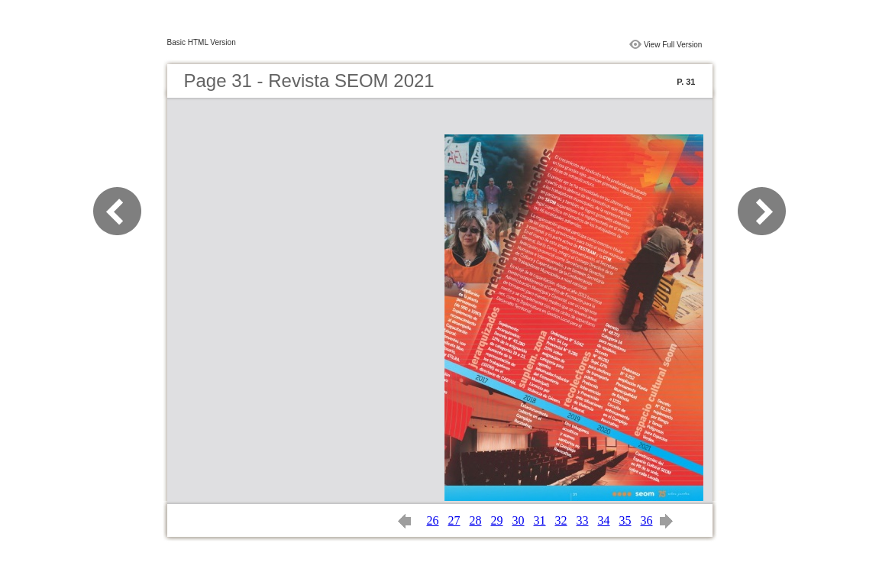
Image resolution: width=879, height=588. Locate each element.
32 (561, 520)
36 (647, 520)
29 (497, 520)
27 (454, 520)
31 (540, 520)
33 (583, 520)
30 (519, 520)
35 (625, 520)
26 (433, 520)
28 (476, 520)
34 (604, 520)
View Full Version (673, 45)
